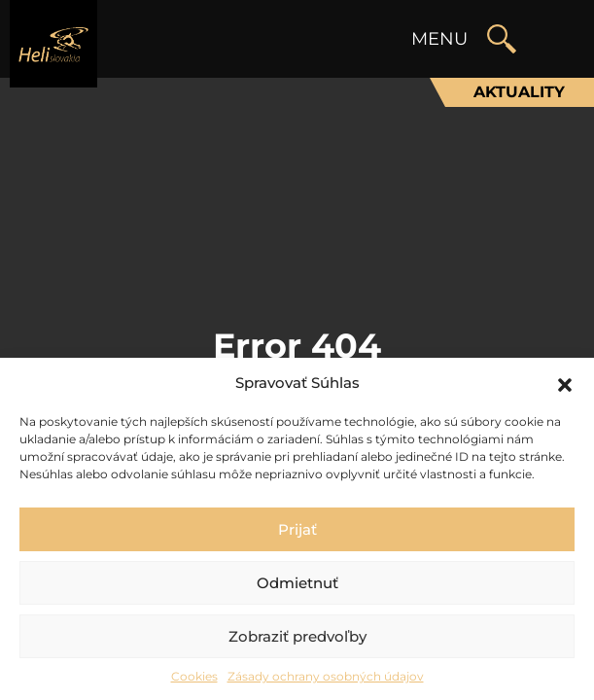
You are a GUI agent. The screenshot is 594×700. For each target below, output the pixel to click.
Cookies (194, 676)
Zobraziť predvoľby (297, 636)
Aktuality (519, 92)
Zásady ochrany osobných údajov (326, 676)
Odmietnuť (297, 583)
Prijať (297, 529)
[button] (565, 383)
